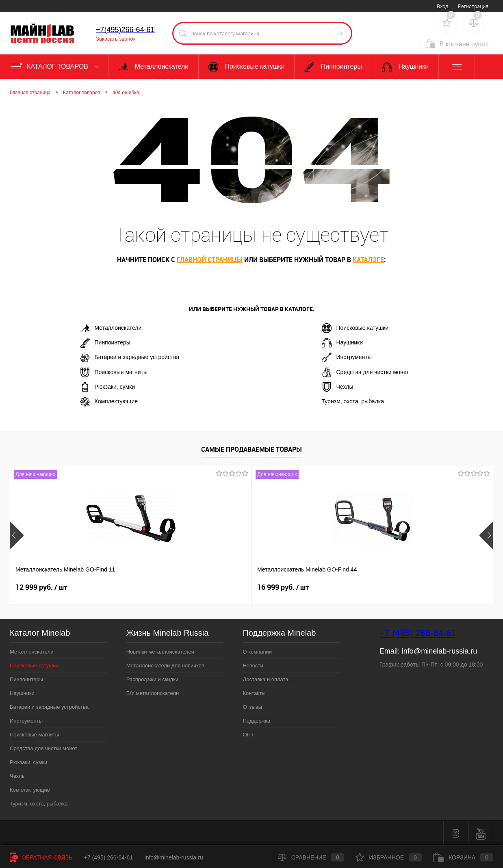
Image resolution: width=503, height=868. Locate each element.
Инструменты (347, 357)
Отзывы (252, 707)
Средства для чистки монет (365, 372)
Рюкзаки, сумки (107, 387)
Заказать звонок (116, 39)
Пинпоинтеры (105, 343)
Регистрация (473, 6)
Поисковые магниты (114, 372)
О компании (257, 652)
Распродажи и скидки (152, 679)
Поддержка (256, 721)
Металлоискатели (111, 328)
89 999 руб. (404, 587)
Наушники (342, 343)
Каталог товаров (56, 67)
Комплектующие (109, 402)
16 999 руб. (162, 587)
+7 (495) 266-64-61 (418, 633)
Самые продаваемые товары (251, 449)
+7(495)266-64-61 (125, 30)
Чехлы (338, 387)
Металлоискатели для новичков (165, 666)
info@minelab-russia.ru (439, 651)
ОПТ (248, 735)
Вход (442, 6)
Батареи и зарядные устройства (130, 357)
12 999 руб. (41, 587)
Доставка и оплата (265, 679)
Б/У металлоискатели (153, 693)
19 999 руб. (283, 587)
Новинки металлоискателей (160, 652)
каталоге (368, 260)
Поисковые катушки (355, 328)
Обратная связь (41, 857)
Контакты (254, 693)
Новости (253, 666)
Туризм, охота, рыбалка (353, 401)
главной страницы (210, 260)
